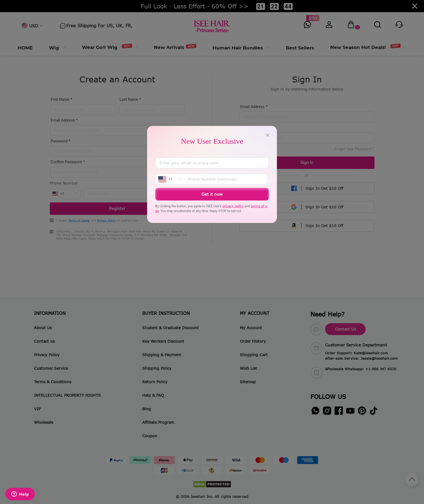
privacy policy (233, 206)
